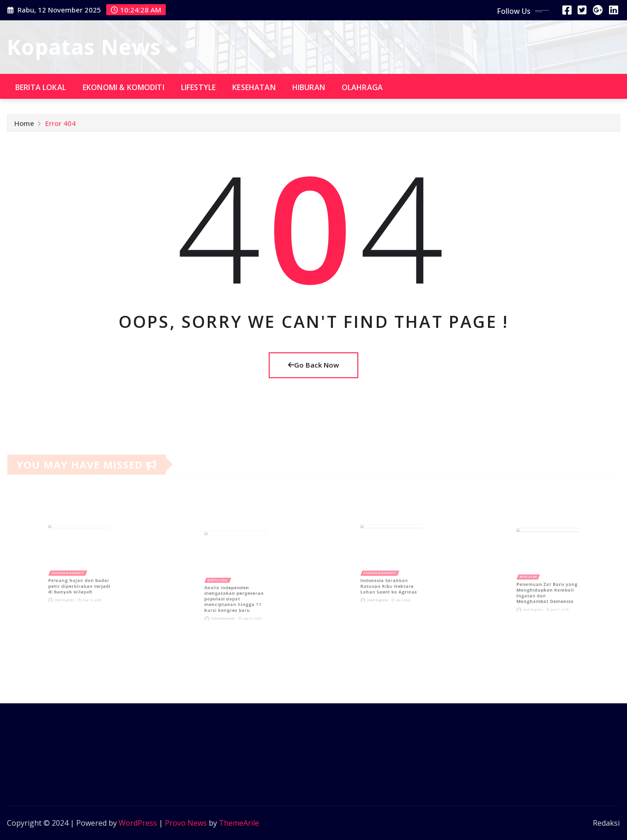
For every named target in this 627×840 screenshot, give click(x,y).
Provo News (186, 823)
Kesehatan (254, 87)
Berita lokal (41, 87)
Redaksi (606, 823)
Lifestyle (198, 87)
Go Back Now (313, 365)
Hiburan (309, 87)
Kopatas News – (93, 47)
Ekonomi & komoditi (124, 87)
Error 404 (60, 125)
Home (24, 125)
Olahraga (362, 87)
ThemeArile (239, 823)
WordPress (138, 823)
